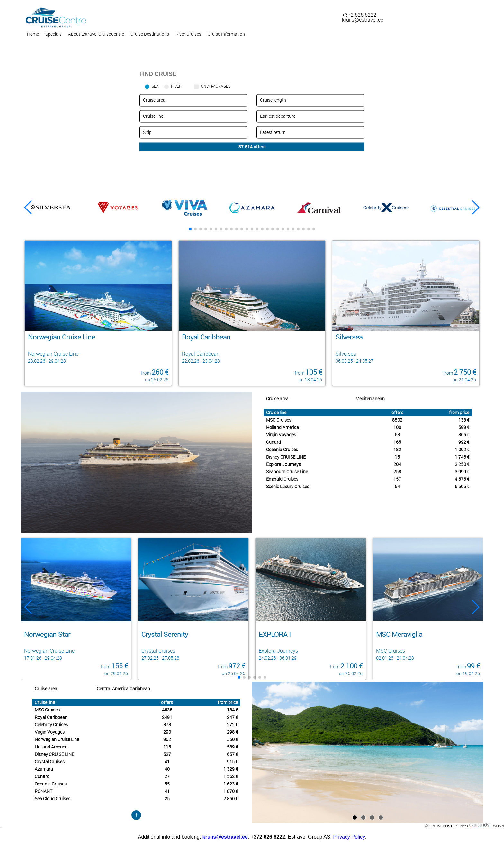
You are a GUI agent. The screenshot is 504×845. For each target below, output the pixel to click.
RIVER (176, 86)
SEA (155, 86)
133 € (464, 420)
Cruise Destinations (150, 34)
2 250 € (462, 464)
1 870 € (231, 791)
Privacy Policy (349, 837)
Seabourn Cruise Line (287, 472)
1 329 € (231, 769)
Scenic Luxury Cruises (288, 486)
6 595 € (462, 486)
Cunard (274, 442)
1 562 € (231, 776)
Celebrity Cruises (51, 724)
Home (33, 34)
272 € (232, 724)
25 (167, 799)
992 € (464, 442)
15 (397, 457)
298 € (232, 732)
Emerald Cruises (282, 479)
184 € (232, 710)
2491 (167, 717)
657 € (232, 754)
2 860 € (231, 799)
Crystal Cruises (50, 761)
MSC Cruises (279, 420)
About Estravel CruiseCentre (96, 34)
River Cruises (188, 34)
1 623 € (231, 784)
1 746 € (462, 457)
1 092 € (462, 449)
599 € (464, 427)
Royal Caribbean (51, 717)
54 (397, 486)
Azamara (44, 769)
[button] (476, 208)
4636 (167, 710)
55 (167, 784)
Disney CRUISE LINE (286, 457)
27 (167, 776)
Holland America (283, 427)
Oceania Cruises (282, 449)
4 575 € (462, 479)
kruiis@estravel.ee (225, 837)
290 (167, 732)
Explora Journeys (283, 464)
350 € (232, 739)
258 (397, 472)
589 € (232, 747)
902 (167, 739)
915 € (232, 761)
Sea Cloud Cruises (53, 799)
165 (397, 442)
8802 (397, 420)
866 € (464, 435)
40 (167, 769)
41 (167, 761)
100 (397, 427)
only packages (216, 86)
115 (167, 747)
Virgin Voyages (281, 435)
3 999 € (462, 472)
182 (397, 449)
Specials (54, 34)
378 (167, 724)
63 (397, 435)
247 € (232, 717)
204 (397, 464)
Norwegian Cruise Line (57, 739)
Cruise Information (226, 34)
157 (397, 479)
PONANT (44, 791)
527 (167, 754)
